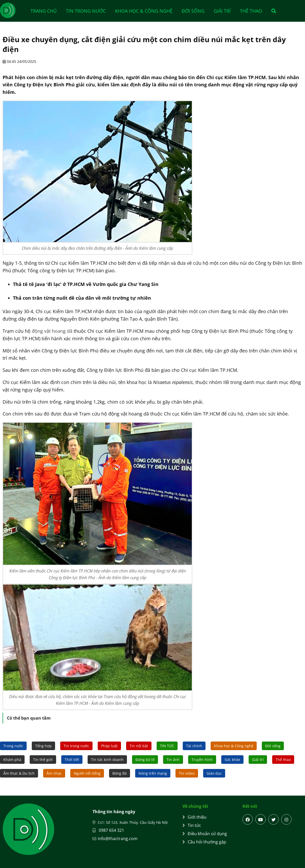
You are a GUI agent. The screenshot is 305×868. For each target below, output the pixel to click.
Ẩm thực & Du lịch (19, 773)
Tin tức (192, 825)
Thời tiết (72, 760)
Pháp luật (109, 746)
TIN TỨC (167, 746)
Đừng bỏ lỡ (145, 760)
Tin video (187, 773)
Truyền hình (202, 760)
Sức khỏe (232, 760)
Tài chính (194, 746)
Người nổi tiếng (87, 773)
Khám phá (12, 760)
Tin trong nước (86, 11)
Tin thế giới (43, 760)
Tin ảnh (173, 760)
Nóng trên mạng (153, 773)
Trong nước (13, 746)
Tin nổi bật (139, 746)
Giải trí (222, 11)
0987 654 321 (108, 830)
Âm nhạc (54, 773)
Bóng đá (120, 773)
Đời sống (193, 11)
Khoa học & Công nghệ (144, 11)
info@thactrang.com (118, 839)
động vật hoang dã (52, 331)
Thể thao (251, 11)
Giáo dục (214, 773)
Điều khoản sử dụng (205, 834)
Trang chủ (44, 11)
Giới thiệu (195, 817)
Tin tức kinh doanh (107, 760)
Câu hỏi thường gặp (204, 842)
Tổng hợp (43, 746)
